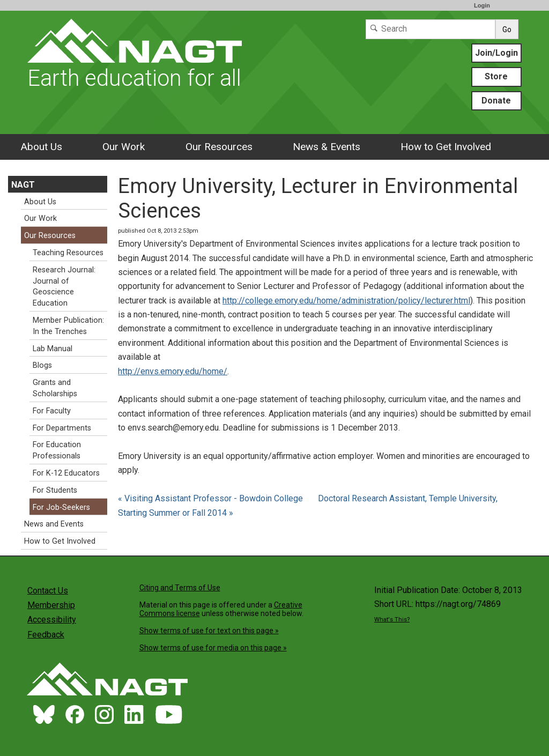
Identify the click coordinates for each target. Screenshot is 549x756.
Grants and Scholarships (55, 388)
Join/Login (496, 53)
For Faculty (52, 411)
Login (482, 5)
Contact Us (48, 591)
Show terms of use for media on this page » (213, 648)
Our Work (124, 147)
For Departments (62, 428)
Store (496, 76)
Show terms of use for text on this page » (209, 631)
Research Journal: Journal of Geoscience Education (64, 287)
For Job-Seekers (61, 507)
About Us (41, 147)
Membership (51, 605)
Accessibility (52, 620)
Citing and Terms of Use (180, 588)
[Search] (431, 29)
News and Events (54, 524)
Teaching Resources (68, 253)
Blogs (42, 365)
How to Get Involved (446, 147)
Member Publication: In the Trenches (68, 326)
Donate (496, 101)
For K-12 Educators (66, 473)
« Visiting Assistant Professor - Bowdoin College (212, 498)
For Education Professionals (57, 450)
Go (507, 29)
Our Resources (219, 147)
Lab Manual (53, 349)
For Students (55, 490)
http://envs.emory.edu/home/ (173, 371)
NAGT (23, 185)
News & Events (327, 147)
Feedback (46, 635)
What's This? (392, 620)
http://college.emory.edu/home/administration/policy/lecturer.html (346, 301)
